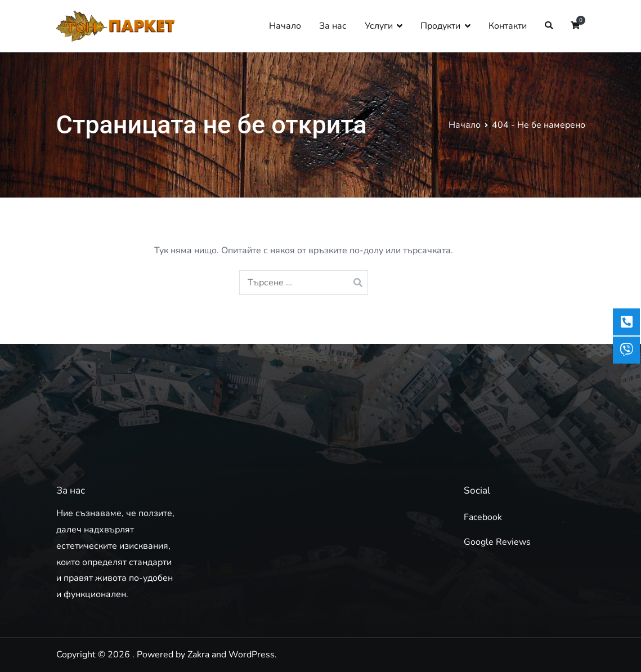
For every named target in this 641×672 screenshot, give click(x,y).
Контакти (508, 26)
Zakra (198, 655)
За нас (333, 26)
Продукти (440, 26)
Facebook (483, 517)
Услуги (379, 26)
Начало (285, 26)
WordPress (252, 655)
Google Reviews (497, 542)
